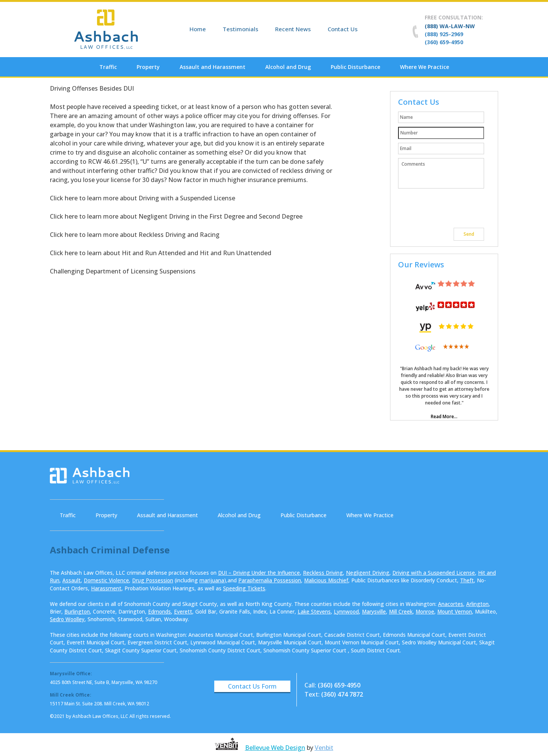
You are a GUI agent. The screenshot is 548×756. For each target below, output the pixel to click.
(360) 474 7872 (342, 694)
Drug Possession (153, 580)
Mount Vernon (455, 611)
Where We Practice (425, 67)
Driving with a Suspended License (434, 573)
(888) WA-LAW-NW (450, 26)
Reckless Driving (323, 573)
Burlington (77, 611)
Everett (183, 611)
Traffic (108, 67)
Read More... (444, 416)
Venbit (324, 748)
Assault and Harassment (213, 67)
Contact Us (343, 29)
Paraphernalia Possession (270, 580)
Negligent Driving (368, 573)
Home (198, 29)
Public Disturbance (355, 67)
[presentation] (456, 209)
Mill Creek (401, 611)
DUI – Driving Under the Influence (259, 573)
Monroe (425, 611)
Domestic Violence (106, 580)
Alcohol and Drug (288, 67)
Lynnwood (346, 611)
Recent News (293, 29)
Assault (72, 580)
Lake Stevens (314, 611)
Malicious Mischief (326, 580)
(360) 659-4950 (444, 42)
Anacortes (451, 604)
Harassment (106, 588)
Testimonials (241, 29)
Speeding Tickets (244, 588)
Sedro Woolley (67, 619)
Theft (467, 580)
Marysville (374, 611)
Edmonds (159, 611)
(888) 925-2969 (444, 34)
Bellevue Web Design (275, 748)
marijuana (212, 580)
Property (148, 67)
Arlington (477, 604)
